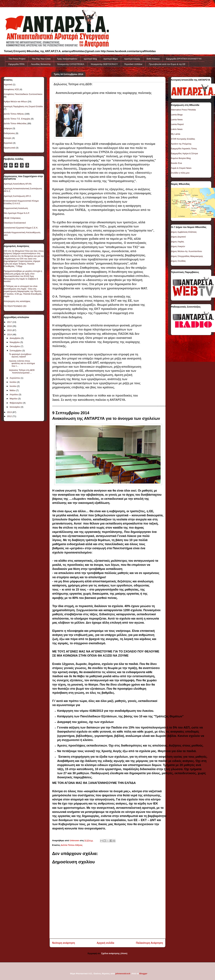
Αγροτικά (8, 84)
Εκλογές (8, 138)
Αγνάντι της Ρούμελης (181, 144)
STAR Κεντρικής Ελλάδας (183, 139)
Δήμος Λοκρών (178, 246)
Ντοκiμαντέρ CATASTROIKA (71, 64)
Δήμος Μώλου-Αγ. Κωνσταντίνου (186, 251)
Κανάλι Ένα (176, 163)
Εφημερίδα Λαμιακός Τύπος (184, 149)
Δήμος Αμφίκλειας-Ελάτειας (184, 232)
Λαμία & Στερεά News (181, 168)
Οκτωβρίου (15, 346)
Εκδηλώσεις (9, 133)
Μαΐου (13, 390)
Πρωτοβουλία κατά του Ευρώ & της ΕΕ (167, 64)
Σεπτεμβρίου (16, 351)
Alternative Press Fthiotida (183, 110)
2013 (10, 412)
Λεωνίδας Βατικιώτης (41, 64)
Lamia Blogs (177, 115)
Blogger (143, 974)
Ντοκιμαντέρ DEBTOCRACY (104, 64)
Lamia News (177, 120)
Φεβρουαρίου (16, 403)
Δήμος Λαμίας (177, 242)
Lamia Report (177, 124)
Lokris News (177, 129)
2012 (10, 416)
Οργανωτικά (10, 148)
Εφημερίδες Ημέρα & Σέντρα (184, 153)
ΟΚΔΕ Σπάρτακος (12, 218)
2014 (10, 335)
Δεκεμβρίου (15, 338)
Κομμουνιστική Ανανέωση (16, 208)
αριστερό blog (90, 59)
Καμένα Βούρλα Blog (181, 158)
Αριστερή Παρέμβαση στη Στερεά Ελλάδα (23, 106)
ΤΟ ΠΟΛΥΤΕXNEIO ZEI (15, 306)
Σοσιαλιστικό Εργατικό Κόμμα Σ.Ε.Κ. (21, 228)
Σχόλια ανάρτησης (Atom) (114, 953)
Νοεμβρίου (15, 342)
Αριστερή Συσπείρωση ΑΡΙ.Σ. (18, 196)
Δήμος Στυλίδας (178, 261)
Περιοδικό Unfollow (133, 64)
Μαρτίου (14, 399)
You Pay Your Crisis (41, 59)
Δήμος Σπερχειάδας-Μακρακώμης (187, 256)
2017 (10, 322)
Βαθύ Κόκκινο (153, 59)
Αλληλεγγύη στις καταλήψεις (17, 301)
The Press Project (17, 59)
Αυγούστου (15, 378)
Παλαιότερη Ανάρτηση (149, 943)
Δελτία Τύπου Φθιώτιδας (15, 123)
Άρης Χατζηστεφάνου (67, 59)
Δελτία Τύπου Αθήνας (72, 845)
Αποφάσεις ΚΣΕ (11, 89)
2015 (10, 330)
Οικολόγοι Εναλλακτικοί (15, 223)
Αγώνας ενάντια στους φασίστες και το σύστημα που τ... (22, 363)
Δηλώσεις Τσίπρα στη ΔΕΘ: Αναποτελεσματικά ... (22, 371)
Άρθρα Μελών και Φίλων (15, 102)
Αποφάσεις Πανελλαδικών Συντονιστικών (23, 94)
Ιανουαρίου (15, 407)
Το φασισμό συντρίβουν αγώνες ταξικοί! (20, 355)
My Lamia (176, 134)
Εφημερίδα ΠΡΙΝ (16, 64)
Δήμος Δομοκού (178, 237)
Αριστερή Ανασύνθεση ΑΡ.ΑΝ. (18, 184)
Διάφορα (8, 128)
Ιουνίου (13, 386)
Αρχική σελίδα (105, 943)
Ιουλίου (13, 382)
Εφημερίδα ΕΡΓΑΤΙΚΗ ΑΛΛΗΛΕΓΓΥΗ (184, 59)
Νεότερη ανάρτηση (64, 943)
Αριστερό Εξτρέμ (132, 59)
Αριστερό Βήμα (111, 59)
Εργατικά (8, 143)
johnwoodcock (123, 974)
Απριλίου (14, 394)
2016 (10, 326)
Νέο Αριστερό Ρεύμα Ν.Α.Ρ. (17, 213)
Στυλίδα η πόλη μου (180, 173)
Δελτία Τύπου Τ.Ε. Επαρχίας (17, 119)
